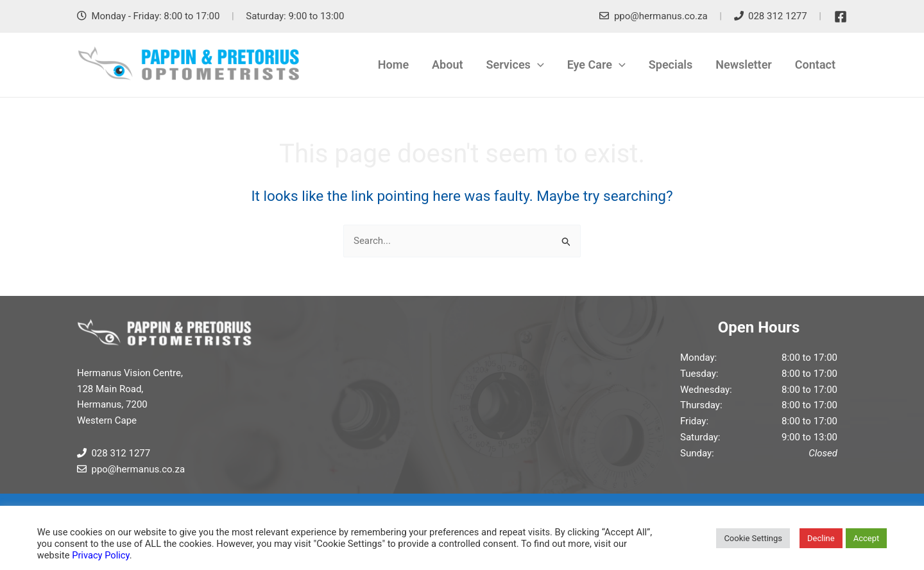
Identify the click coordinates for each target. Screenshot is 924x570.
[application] (537, 65)
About (447, 65)
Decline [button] (821, 538)
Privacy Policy (100, 555)
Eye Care (596, 65)
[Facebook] (841, 17)
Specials (671, 65)
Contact (815, 65)
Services (515, 65)
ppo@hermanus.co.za (661, 16)
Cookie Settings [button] (753, 538)
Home (393, 65)
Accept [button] (867, 538)
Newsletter (744, 65)
